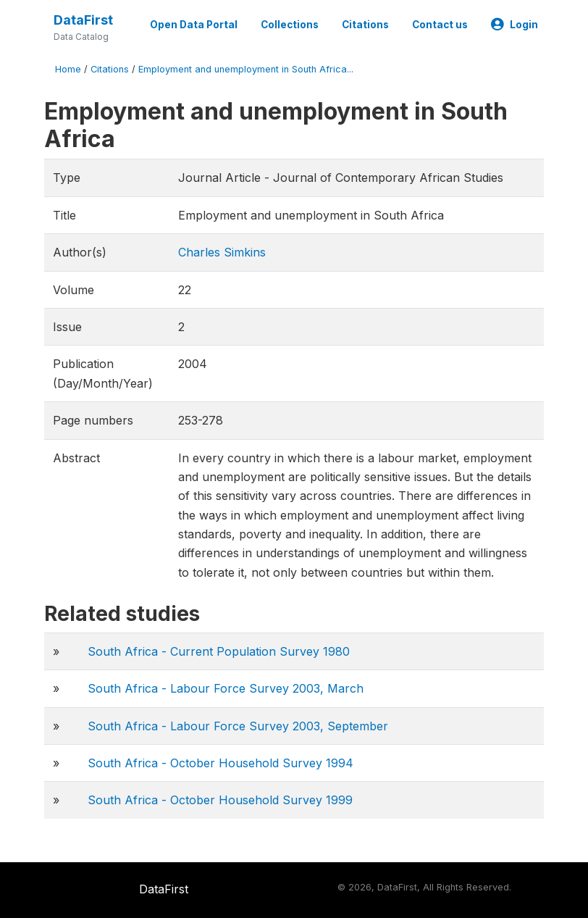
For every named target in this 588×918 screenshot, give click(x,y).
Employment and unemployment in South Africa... (246, 69)
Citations (365, 25)
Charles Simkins (222, 252)
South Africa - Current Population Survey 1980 (219, 651)
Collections (290, 25)
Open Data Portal (194, 25)
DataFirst (83, 20)
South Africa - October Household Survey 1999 (220, 800)
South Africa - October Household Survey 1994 (220, 763)
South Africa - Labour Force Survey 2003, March (226, 688)
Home (68, 69)
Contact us (440, 25)
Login (514, 25)
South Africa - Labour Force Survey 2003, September (238, 726)
